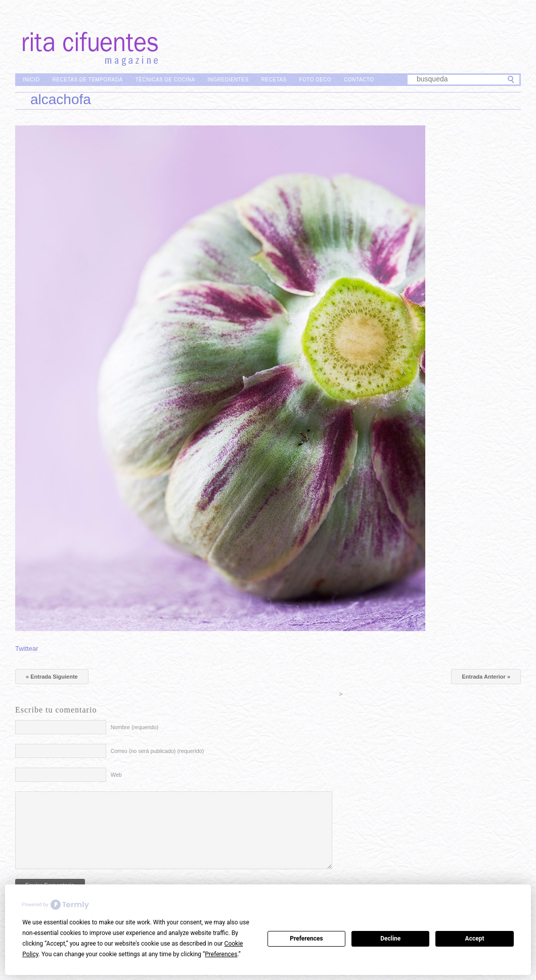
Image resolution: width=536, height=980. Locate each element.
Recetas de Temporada (88, 80)
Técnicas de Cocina (165, 80)
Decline (390, 939)
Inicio (31, 80)
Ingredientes (228, 80)
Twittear (27, 649)
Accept (475, 939)
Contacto (359, 80)
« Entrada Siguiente (52, 677)
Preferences (306, 939)
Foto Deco (316, 80)
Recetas (274, 80)
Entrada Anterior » (486, 677)
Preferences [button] (221, 954)
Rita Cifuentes (268, 34)
